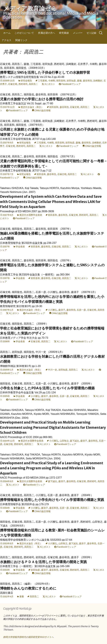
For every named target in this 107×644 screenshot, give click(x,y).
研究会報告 (26, 81)
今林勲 (52, 81)
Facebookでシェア (71, 84)
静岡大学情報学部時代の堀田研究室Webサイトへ (28, 637)
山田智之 (64, 441)
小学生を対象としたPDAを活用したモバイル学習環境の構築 (47, 388)
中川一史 (53, 370)
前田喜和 (61, 81)
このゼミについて (24, 33)
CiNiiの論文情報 (42, 110)
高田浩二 (33, 84)
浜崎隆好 (98, 81)
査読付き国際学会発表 (31, 215)
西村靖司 (23, 84)
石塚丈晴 (13, 84)
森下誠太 (74, 441)
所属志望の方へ (47, 33)
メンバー (78, 33)
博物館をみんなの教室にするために (28, 588)
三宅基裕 (42, 81)
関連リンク (21, 40)
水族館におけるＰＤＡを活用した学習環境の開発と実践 (43, 562)
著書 (22, 596)
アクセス (7, 40)
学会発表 (20, 247)
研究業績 (64, 33)
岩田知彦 (71, 81)
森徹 (79, 81)
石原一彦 (81, 310)
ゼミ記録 (91, 33)
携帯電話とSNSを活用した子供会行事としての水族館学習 (45, 72)
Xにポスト (50, 84)
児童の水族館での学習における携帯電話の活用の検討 (42, 99)
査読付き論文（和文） (32, 107)
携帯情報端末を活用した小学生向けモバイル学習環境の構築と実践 (52, 500)
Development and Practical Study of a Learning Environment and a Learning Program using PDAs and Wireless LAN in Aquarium (52, 468)
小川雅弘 (53, 310)
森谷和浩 (87, 81)
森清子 (62, 310)
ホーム (7, 33)
